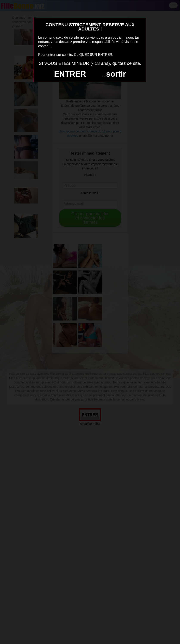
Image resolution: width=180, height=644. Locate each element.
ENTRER (70, 74)
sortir (116, 74)
